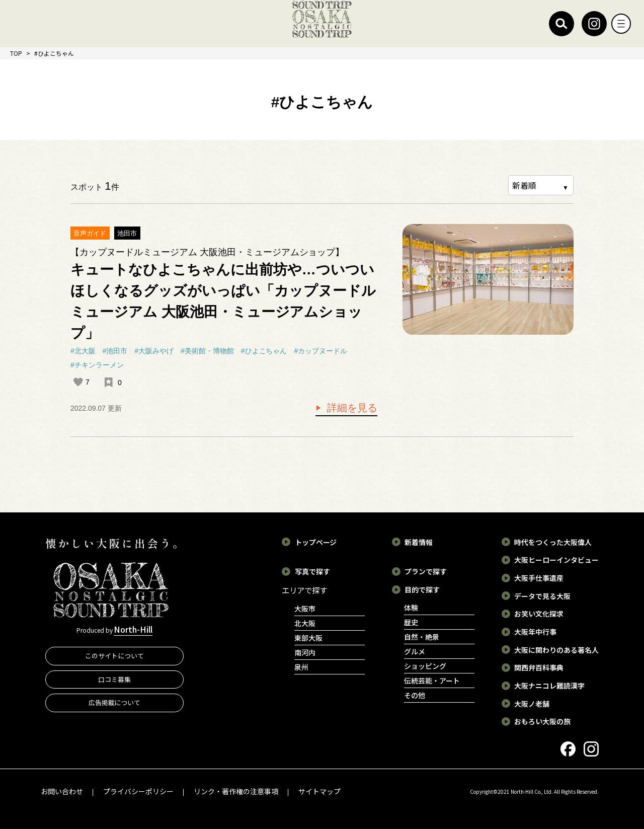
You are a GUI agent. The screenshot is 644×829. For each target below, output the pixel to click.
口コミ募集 (114, 682)
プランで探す (426, 571)
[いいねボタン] (78, 382)
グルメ (415, 651)
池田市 (127, 233)
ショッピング (425, 665)
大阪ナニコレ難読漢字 (549, 685)
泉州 (301, 667)
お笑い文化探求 (539, 613)
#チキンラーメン (97, 365)
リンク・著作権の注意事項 (236, 791)
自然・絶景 (422, 636)
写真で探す (312, 571)
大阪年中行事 (535, 631)
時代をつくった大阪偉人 (553, 542)
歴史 (411, 622)
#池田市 (115, 351)
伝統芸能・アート (432, 680)
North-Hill (133, 631)
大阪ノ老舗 (532, 703)
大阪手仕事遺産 (539, 577)
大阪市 (305, 609)
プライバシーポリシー (138, 791)
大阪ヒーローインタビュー (556, 559)
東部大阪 (308, 638)
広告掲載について (115, 705)
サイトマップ (319, 791)
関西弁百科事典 (539, 667)
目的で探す (422, 589)
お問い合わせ (62, 791)
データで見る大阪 (542, 595)
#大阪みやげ (154, 351)
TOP (16, 53)
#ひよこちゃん (264, 351)
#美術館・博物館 (207, 351)
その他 (415, 695)
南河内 (305, 652)
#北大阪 (83, 351)
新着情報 (419, 542)
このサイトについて (114, 659)
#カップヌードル (320, 351)
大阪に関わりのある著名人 (556, 649)
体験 (411, 607)
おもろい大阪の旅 (542, 721)
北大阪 (305, 623)
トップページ (316, 542)
